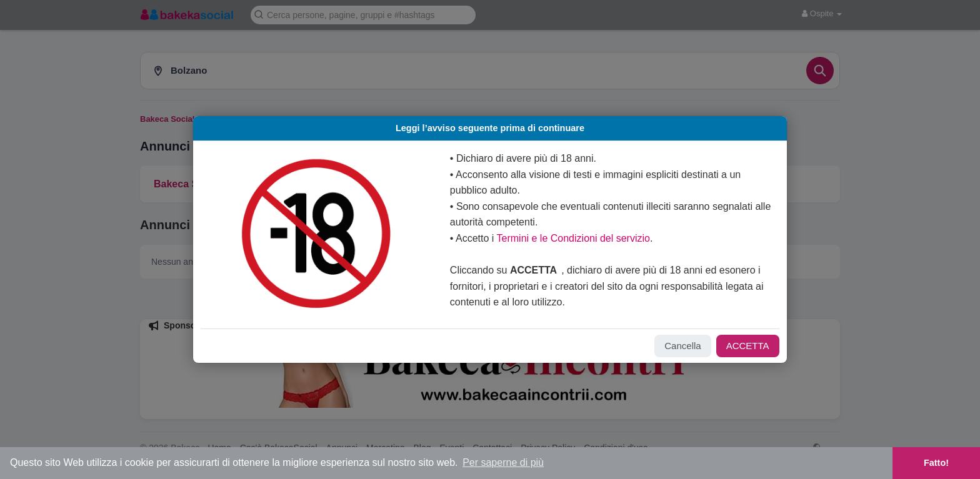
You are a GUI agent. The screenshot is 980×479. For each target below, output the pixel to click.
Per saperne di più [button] (503, 462)
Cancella (667, 346)
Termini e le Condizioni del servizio (576, 238)
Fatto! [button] (936, 463)
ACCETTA (732, 346)
